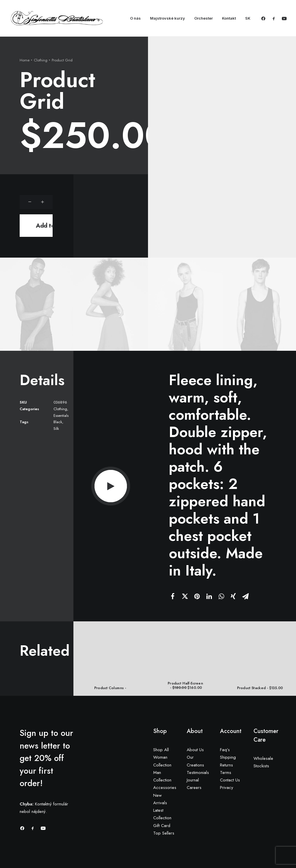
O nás (135, 18)
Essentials (61, 415)
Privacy (227, 788)
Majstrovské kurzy (168, 18)
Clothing (41, 60)
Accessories (165, 788)
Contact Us (230, 780)
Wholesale (263, 758)
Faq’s (225, 750)
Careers (194, 788)
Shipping (228, 757)
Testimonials (198, 773)
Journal (193, 780)
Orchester (203, 18)
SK (248, 18)
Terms (226, 773)
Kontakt (229, 18)
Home (25, 60)
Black (58, 422)
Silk (56, 429)
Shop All (161, 750)
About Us (195, 750)
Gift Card (162, 826)
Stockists (261, 766)
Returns (226, 765)
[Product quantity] (37, 202)
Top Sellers (164, 833)
